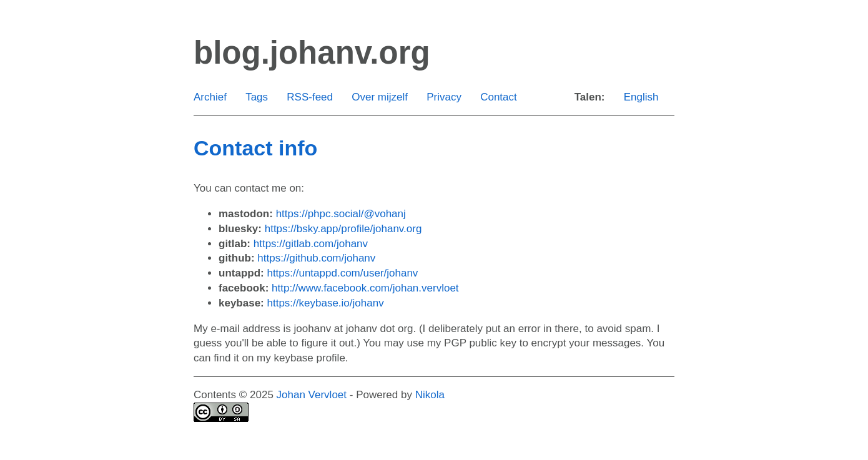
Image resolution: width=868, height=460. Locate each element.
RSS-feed (310, 97)
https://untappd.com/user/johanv (342, 273)
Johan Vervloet (312, 395)
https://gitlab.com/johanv (311, 244)
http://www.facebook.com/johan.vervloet (365, 288)
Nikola (430, 395)
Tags (257, 97)
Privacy (444, 97)
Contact (499, 97)
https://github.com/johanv (316, 258)
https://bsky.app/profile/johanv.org (343, 229)
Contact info (255, 148)
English (641, 97)
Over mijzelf (380, 97)
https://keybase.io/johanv (326, 303)
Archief (210, 97)
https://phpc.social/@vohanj (341, 214)
